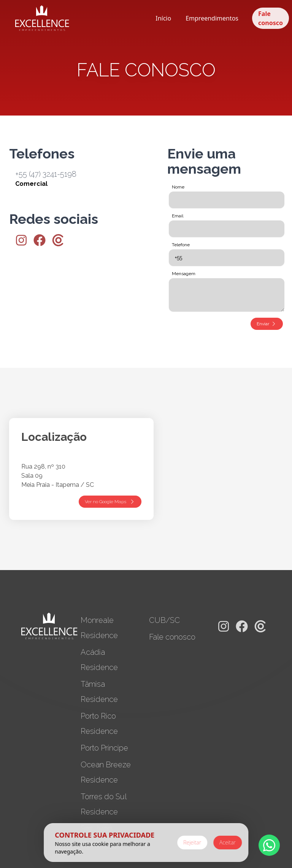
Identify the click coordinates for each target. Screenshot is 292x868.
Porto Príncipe (104, 748)
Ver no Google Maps (110, 502)
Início (163, 18)
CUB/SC (164, 620)
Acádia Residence (99, 660)
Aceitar (228, 842)
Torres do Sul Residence (103, 804)
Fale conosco (271, 18)
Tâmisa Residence (99, 692)
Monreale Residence (99, 628)
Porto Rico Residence (99, 724)
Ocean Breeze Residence (106, 772)
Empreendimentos (212, 18)
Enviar (267, 324)
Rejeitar (192, 842)
